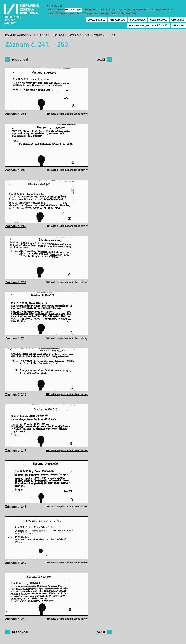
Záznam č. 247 (16, 451)
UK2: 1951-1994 (73, 10)
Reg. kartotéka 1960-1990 (121, 14)
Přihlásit (178, 26)
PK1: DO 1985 (91, 10)
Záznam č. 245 (16, 338)
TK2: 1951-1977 (141, 10)
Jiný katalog (117, 20)
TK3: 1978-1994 (158, 10)
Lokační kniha (96, 20)
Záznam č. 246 (16, 394)
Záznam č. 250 (16, 619)
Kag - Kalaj (59, 35)
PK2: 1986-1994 (107, 10)
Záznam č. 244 (16, 282)
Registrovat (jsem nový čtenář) (149, 26)
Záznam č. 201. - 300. (79, 35)
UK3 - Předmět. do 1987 (61, 14)
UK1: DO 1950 (56, 10)
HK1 (170, 10)
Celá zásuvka (158, 20)
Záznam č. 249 (16, 563)
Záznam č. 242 (16, 170)
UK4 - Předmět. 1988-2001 (90, 14)
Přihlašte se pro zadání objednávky (67, 114)
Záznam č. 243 (16, 226)
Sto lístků (178, 20)
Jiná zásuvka (137, 20)
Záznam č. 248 (16, 507)
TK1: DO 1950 (124, 10)
